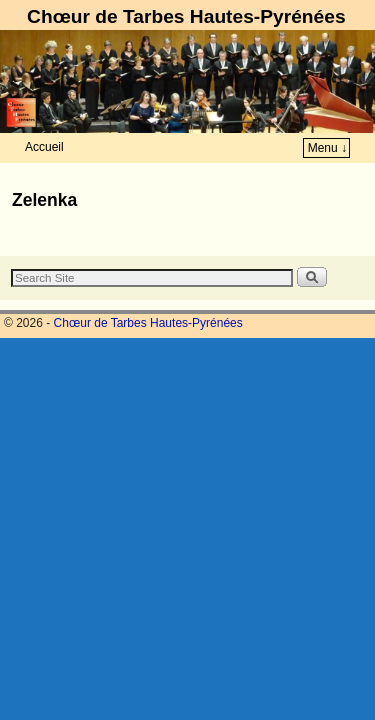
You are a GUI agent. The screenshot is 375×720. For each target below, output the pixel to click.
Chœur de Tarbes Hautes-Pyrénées (186, 16)
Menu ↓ (327, 148)
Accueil (44, 147)
